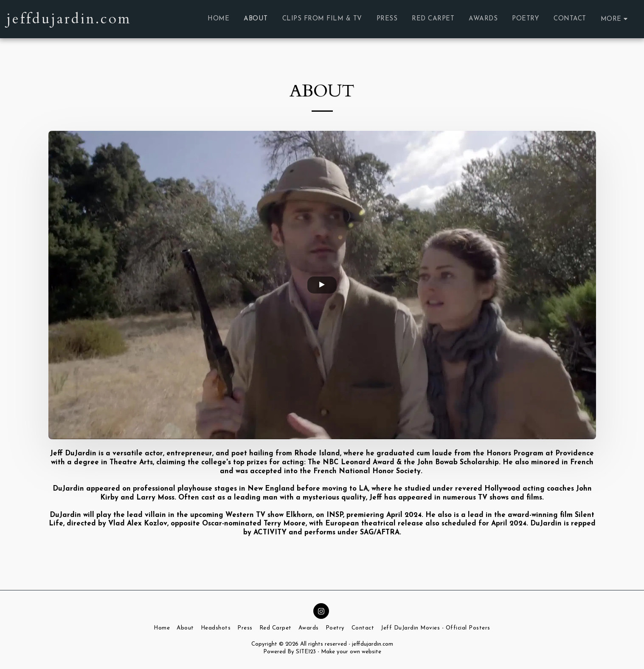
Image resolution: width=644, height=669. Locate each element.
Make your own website (351, 652)
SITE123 (306, 652)
